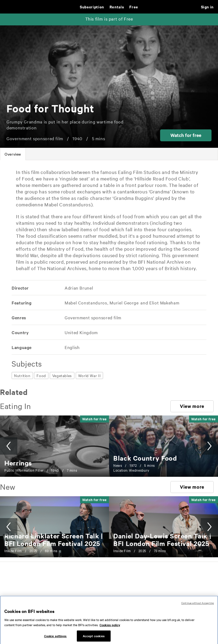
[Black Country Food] (145, 458)
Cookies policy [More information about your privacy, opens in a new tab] (110, 629)
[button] (186, 135)
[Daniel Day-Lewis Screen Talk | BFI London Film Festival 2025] (162, 539)
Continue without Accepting (198, 607)
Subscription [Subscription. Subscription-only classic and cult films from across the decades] (92, 7)
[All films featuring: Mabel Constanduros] (86, 303)
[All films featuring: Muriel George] (124, 303)
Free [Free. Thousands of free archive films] (134, 7)
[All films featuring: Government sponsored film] (93, 317)
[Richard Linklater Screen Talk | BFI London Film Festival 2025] (54, 539)
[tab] (13, 154)
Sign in (207, 7)
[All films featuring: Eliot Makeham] (164, 303)
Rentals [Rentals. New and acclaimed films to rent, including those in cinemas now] (117, 7)
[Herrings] (18, 463)
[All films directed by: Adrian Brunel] (78, 288)
